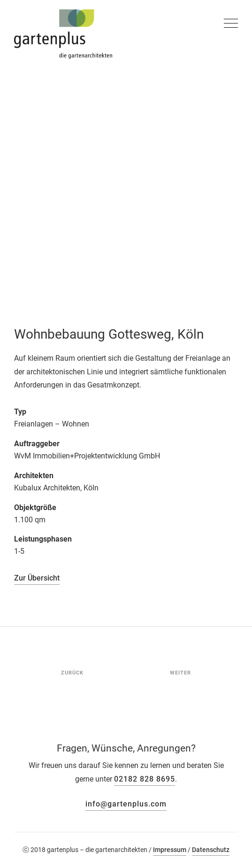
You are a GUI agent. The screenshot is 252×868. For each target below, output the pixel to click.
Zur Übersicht (37, 578)
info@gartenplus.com (126, 804)
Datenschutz (211, 850)
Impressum (170, 850)
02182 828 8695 (145, 779)
